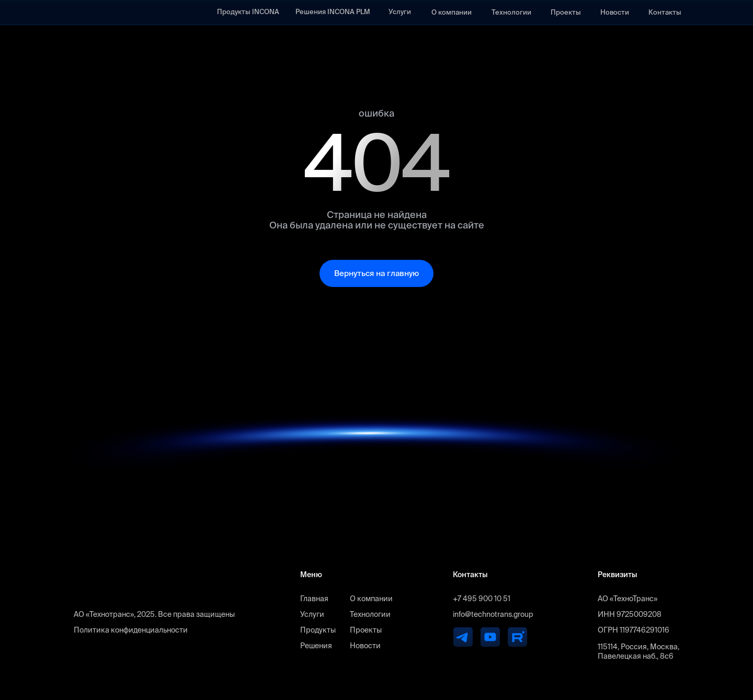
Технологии (511, 12)
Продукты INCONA (248, 12)
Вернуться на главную (376, 273)
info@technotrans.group (493, 614)
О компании (452, 12)
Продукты (318, 630)
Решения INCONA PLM (333, 12)
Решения (316, 646)
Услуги (400, 12)
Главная (314, 599)
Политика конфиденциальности (131, 630)
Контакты (665, 12)
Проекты (566, 12)
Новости (615, 12)
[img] (99, 13)
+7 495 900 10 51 (482, 599)
